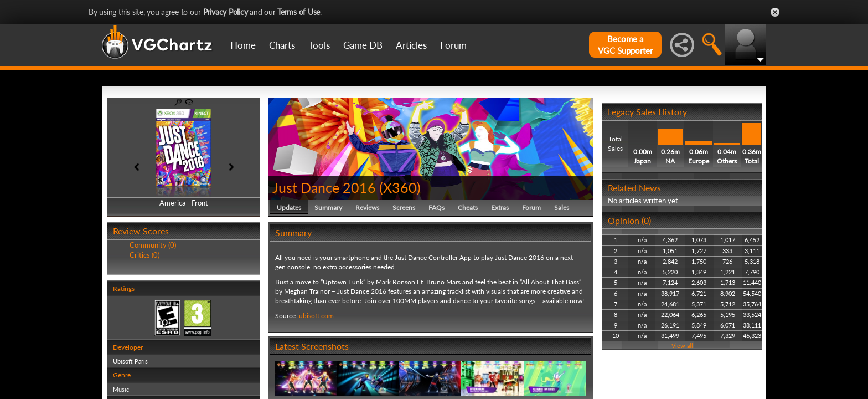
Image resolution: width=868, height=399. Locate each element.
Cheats (468, 208)
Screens (404, 208)
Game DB (363, 45)
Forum (453, 45)
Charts (282, 45)
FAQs (436, 208)
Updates (289, 208)
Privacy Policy (226, 12)
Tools (319, 45)
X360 (400, 187)
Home (243, 45)
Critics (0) (144, 255)
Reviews (367, 208)
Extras (500, 208)
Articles (411, 45)
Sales (562, 208)
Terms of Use (299, 12)
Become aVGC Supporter (625, 45)
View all (682, 346)
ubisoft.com (316, 316)
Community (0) (153, 245)
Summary (328, 208)
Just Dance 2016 (324, 187)
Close (775, 12)
